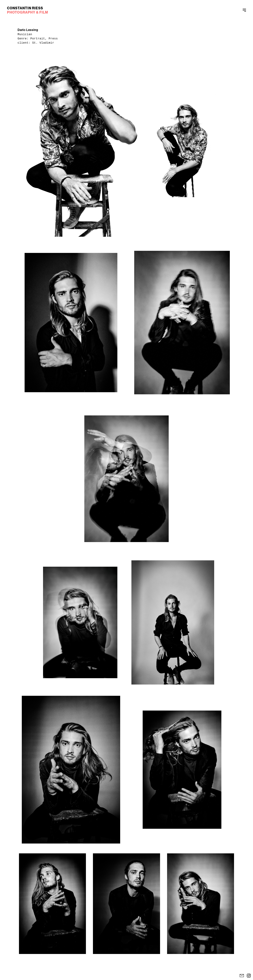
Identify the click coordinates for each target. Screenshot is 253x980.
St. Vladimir (43, 43)
